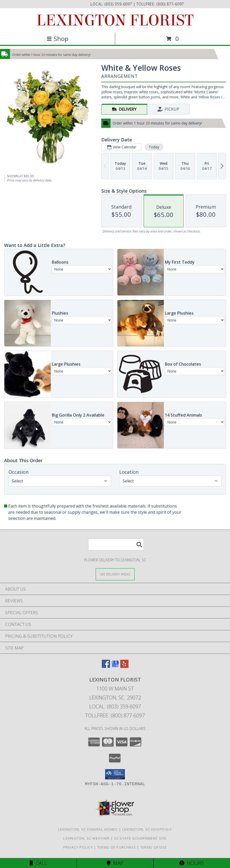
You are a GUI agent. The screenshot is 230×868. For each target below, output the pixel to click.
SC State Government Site (140, 838)
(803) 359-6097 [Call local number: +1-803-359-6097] (119, 4)
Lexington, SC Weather (86, 838)
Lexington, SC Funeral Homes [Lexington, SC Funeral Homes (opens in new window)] (88, 829)
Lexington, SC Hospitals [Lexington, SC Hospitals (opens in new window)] (147, 829)
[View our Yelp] (124, 666)
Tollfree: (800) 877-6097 (115, 715)
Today (154, 147)
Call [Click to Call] (38, 863)
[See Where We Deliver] (115, 574)
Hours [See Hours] (192, 863)
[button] (115, 774)
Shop (57, 39)
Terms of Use (154, 847)
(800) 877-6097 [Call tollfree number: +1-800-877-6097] (170, 4)
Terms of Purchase (117, 847)
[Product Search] (116, 545)
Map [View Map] (115, 863)
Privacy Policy (78, 847)
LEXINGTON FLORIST (115, 20)
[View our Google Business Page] (115, 666)
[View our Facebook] (106, 666)
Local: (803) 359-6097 (115, 706)
